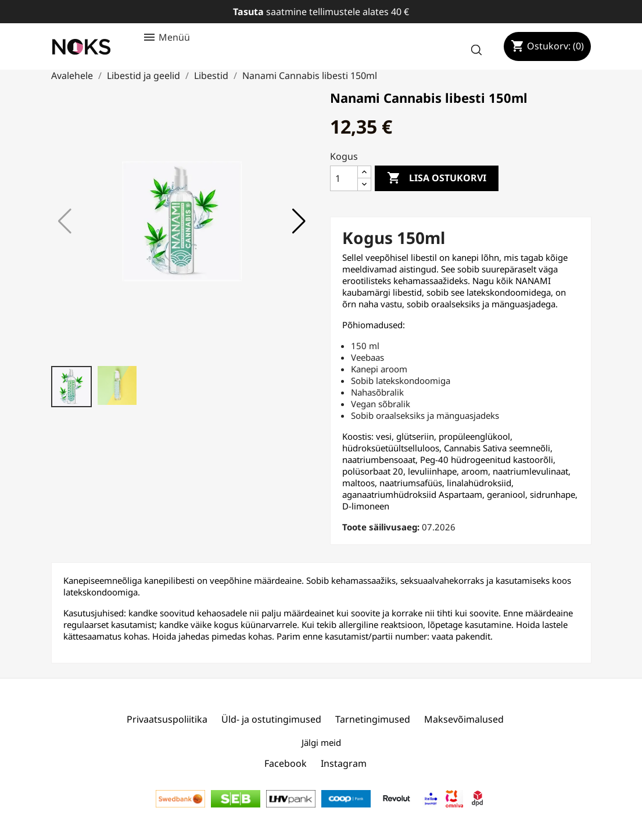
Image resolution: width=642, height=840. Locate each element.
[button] (299, 221)
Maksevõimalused (464, 719)
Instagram (344, 763)
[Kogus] (344, 178)
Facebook (286, 763)
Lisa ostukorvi (437, 178)
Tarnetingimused (373, 719)
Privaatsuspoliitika (167, 719)
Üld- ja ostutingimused (271, 719)
